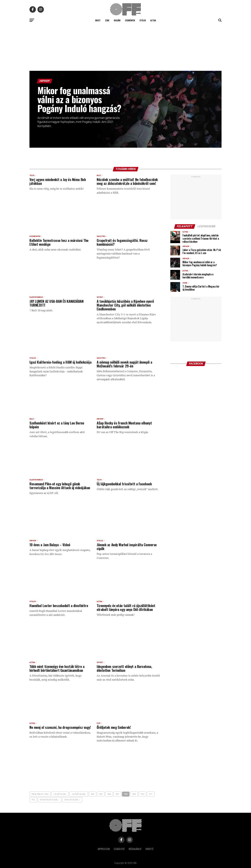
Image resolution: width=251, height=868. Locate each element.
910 (142, 794)
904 (92, 794)
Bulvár (117, 20)
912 (33, 800)
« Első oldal (60, 794)
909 (134, 794)
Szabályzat (119, 849)
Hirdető (149, 849)
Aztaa (153, 20)
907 (117, 794)
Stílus (143, 20)
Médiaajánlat (135, 849)
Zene (107, 20)
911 (151, 794)
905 (101, 794)
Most (98, 20)
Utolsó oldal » (72, 800)
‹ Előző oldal (79, 794)
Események (130, 20)
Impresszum (104, 849)
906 (109, 794)
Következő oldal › (50, 800)
